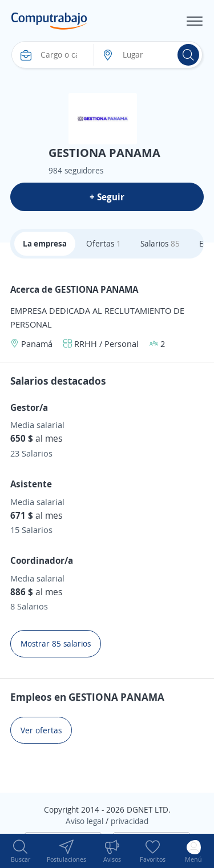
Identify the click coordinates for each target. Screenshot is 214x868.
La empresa (45, 243)
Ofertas (104, 243)
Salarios (160, 243)
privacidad (130, 821)
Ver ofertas (41, 730)
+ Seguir (107, 197)
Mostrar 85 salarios (56, 643)
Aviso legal (84, 821)
